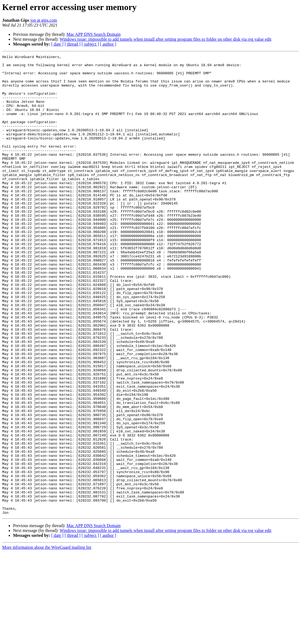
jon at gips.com (44, 20)
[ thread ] (73, 44)
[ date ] (57, 44)
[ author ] (108, 44)
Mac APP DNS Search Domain (93, 34)
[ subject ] (90, 44)
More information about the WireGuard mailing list (47, 639)
